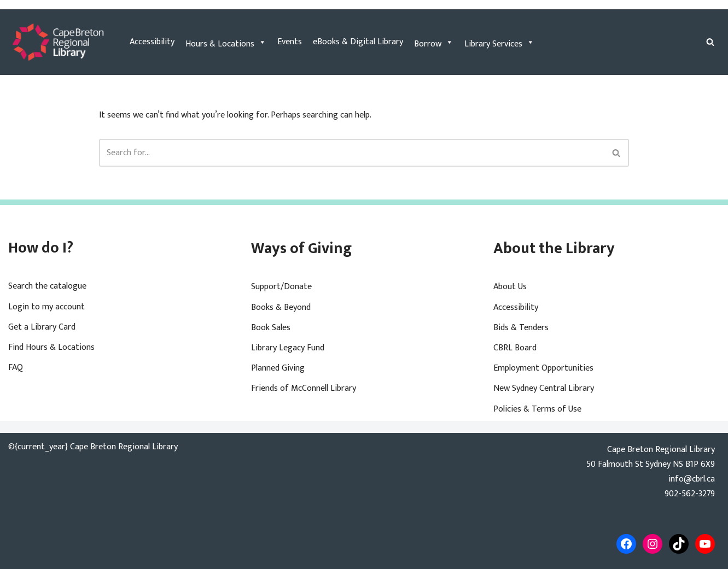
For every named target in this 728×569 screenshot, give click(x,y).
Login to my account (46, 307)
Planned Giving (278, 368)
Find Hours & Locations (51, 347)
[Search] (710, 42)
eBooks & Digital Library (358, 42)
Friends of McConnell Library (304, 388)
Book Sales (271, 328)
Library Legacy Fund (288, 348)
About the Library (554, 248)
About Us (510, 287)
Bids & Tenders (521, 328)
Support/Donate (281, 287)
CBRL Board (515, 348)
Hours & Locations (226, 42)
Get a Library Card (42, 327)
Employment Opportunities (543, 368)
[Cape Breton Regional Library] (58, 42)
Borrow (434, 42)
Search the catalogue (47, 286)
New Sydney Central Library (544, 388)
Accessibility (152, 42)
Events (290, 42)
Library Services (499, 42)
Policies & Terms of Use (537, 409)
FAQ (16, 368)
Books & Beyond (281, 307)
